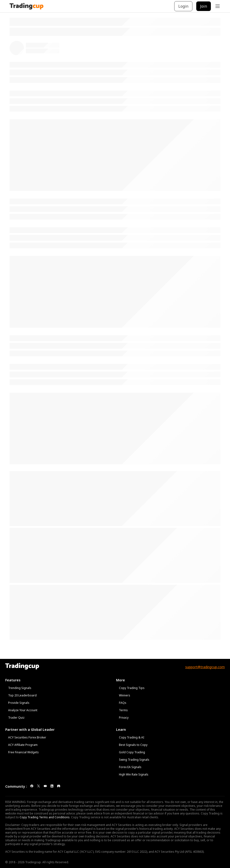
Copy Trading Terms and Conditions (45, 817)
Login (183, 6)
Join (204, 6)
